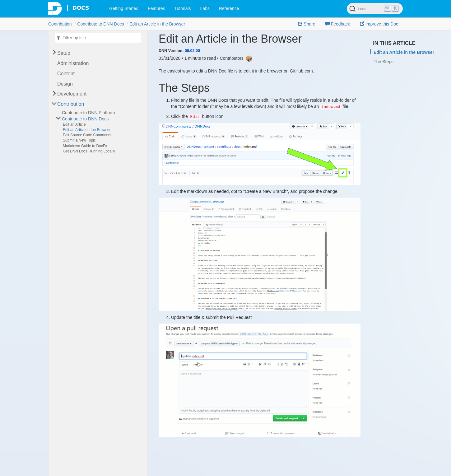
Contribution (60, 24)
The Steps (384, 62)
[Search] (375, 9)
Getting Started (124, 8)
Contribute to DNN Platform (88, 113)
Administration (73, 63)
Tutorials (182, 8)
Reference (229, 8)
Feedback (338, 24)
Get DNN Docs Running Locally (89, 151)
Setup (64, 53)
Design (65, 84)
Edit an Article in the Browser (157, 24)
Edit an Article (74, 124)
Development (72, 94)
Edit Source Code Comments (87, 135)
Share (307, 24)
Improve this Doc (379, 24)
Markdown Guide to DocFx (85, 146)
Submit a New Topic (79, 140)
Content (66, 74)
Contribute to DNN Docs (100, 24)
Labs (205, 8)
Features (156, 8)
